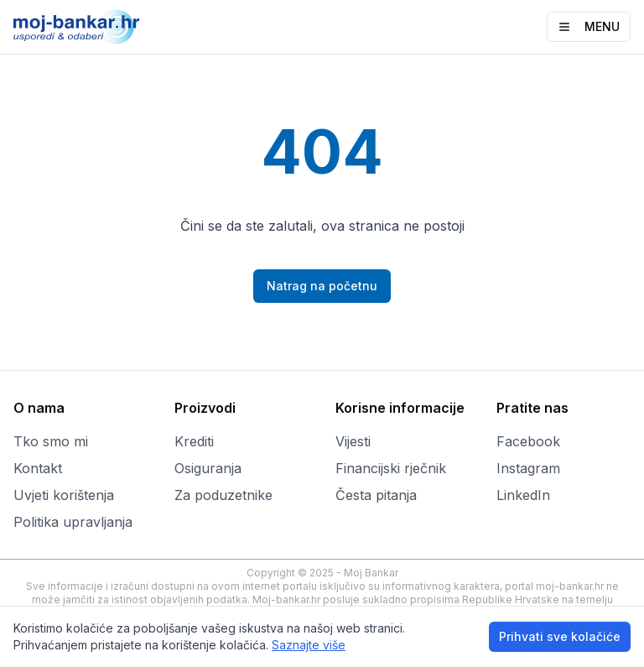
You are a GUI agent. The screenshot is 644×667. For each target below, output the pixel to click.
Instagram (528, 468)
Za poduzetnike (223, 495)
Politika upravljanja (73, 522)
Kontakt (38, 468)
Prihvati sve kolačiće (560, 636)
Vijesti (353, 441)
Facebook (528, 441)
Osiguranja (208, 468)
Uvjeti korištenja (64, 495)
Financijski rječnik (391, 468)
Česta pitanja (376, 495)
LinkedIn (523, 495)
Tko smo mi (51, 441)
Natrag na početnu (322, 286)
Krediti (194, 441)
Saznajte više (309, 645)
